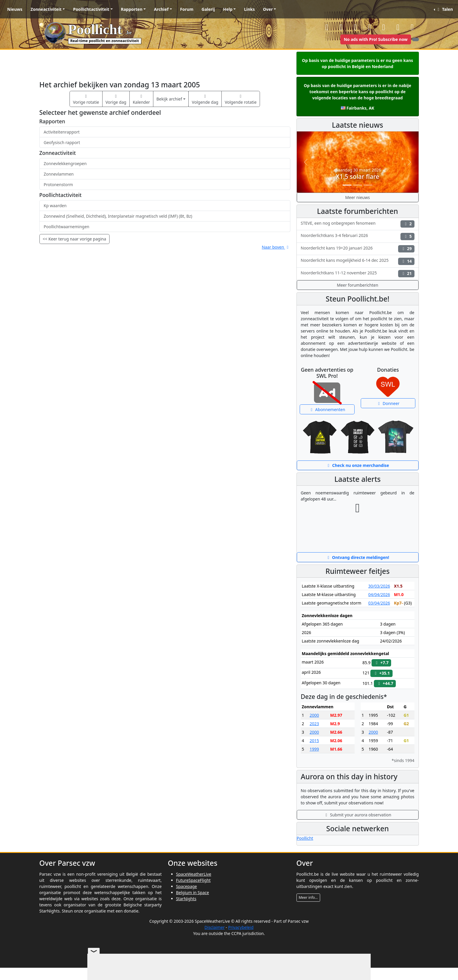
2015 (314, 741)
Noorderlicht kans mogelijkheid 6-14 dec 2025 (358, 261)
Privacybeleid (241, 927)
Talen (444, 9)
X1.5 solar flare (358, 176)
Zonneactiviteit (46, 9)
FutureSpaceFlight (194, 880)
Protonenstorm (58, 185)
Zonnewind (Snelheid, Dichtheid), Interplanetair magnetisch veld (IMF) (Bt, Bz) (118, 216)
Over (268, 9)
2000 (314, 715)
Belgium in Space (193, 892)
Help (228, 9)
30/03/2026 (379, 586)
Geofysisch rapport (62, 142)
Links (249, 9)
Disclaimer (215, 927)
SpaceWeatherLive (194, 874)
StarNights (186, 899)
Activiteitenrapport (62, 132)
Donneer (388, 403)
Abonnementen (327, 410)
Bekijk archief (169, 99)
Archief (161, 9)
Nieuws (15, 9)
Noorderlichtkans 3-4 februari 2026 (358, 236)
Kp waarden (55, 206)
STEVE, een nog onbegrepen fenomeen (358, 224)
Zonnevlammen (59, 174)
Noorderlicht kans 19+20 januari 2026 (358, 249)
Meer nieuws (358, 197)
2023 (314, 724)
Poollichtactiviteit (91, 9)
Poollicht (305, 838)
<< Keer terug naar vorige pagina (74, 239)
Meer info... (308, 897)
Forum (187, 9)
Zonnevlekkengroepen (65, 163)
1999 (314, 749)
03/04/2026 (379, 603)
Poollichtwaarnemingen (67, 227)
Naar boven (276, 247)
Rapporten (132, 9)
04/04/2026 (379, 594)
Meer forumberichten (358, 285)
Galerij (208, 9)
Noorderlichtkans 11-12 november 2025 (358, 274)
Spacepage (187, 886)
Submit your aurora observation (358, 815)
